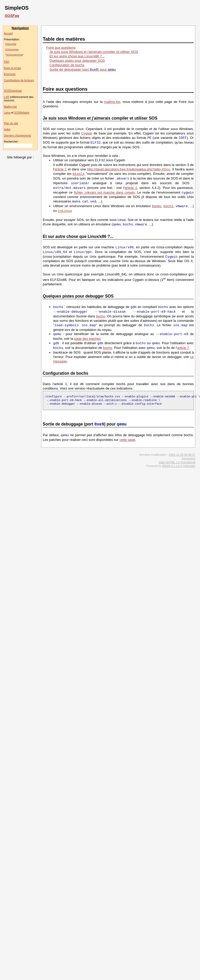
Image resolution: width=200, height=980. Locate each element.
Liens (7, 113)
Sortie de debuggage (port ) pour (83, 70)
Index (7, 129)
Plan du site (11, 123)
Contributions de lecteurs (19, 80)
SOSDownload (13, 91)
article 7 (183, 348)
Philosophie (11, 44)
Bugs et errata (12, 68)
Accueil (8, 33)
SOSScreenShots (14, 55)
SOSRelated (22, 113)
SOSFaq (12, 16)
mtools (79, 174)
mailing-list (112, 102)
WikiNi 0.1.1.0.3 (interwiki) (179, 466)
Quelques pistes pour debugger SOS (77, 61)
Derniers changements (18, 136)
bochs (168, 206)
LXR (7, 97)
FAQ (7, 62)
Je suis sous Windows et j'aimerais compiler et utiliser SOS (94, 52)
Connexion (188, 458)
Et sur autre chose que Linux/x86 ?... (77, 56)
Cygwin (87, 133)
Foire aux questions (61, 48)
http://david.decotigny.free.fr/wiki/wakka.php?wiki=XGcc (129, 169)
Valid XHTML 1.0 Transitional (177, 462)
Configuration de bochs (67, 65)
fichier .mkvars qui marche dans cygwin (105, 193)
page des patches (87, 339)
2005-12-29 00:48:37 (182, 455)
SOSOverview (12, 50)
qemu (157, 206)
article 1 (60, 169)
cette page (127, 440)
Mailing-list (10, 107)
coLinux (65, 211)
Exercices (10, 74)
